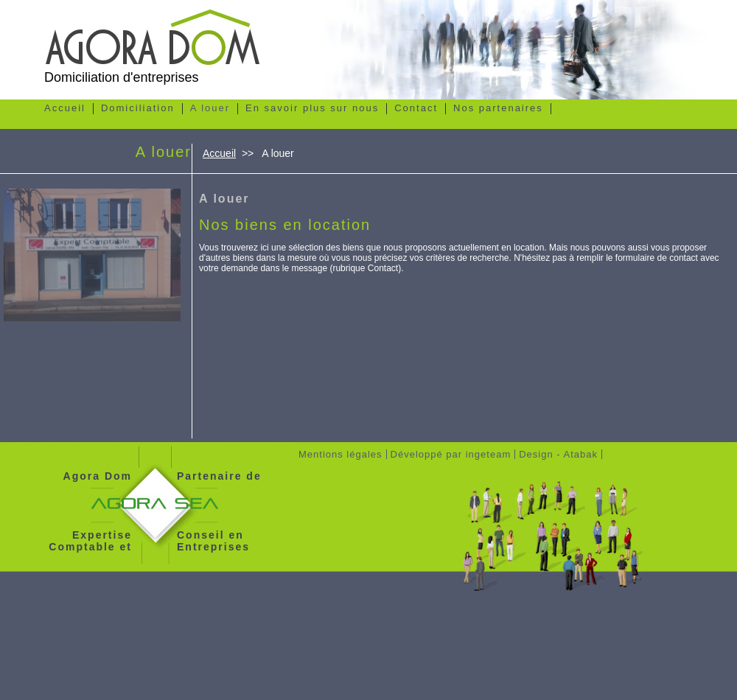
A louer (224, 199)
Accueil (219, 153)
